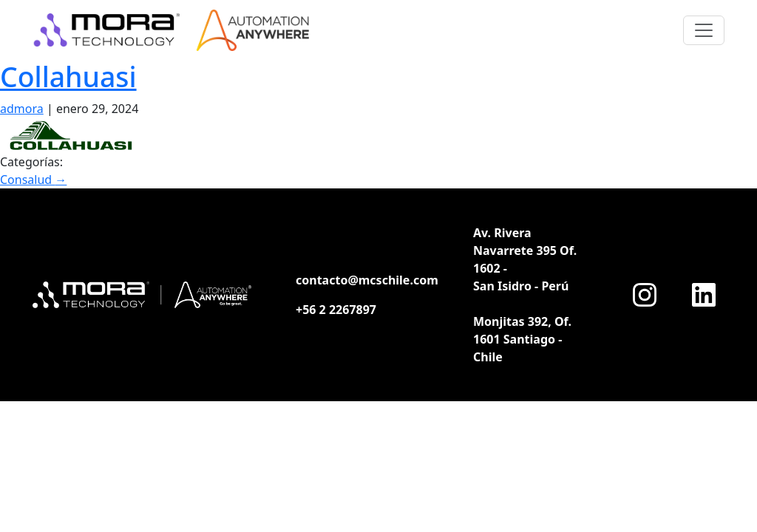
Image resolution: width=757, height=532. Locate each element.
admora (22, 109)
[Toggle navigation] (704, 30)
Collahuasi (68, 76)
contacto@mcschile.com (367, 280)
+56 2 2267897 (336, 310)
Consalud (33, 180)
